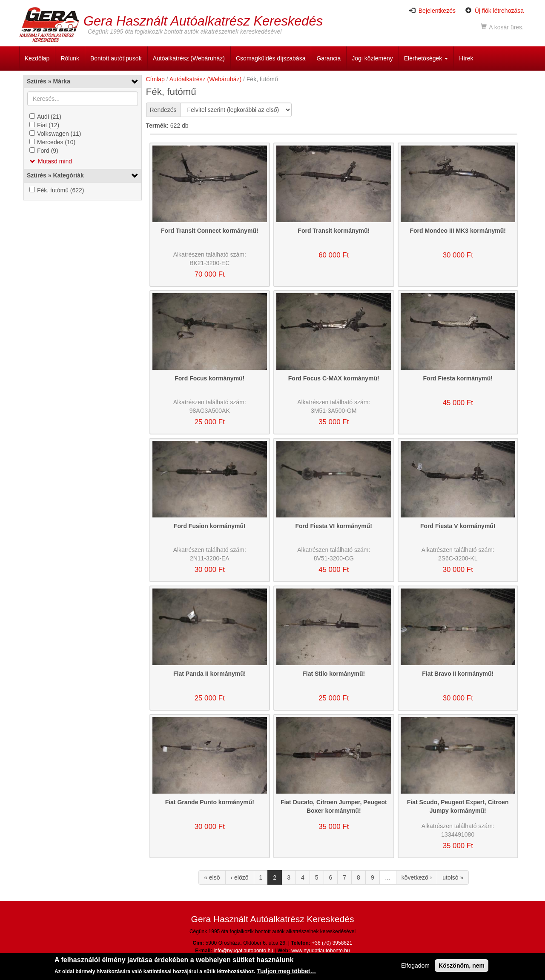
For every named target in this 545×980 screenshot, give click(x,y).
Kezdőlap (37, 58)
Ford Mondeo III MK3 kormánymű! (458, 231)
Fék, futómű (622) (61, 190)
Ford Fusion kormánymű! (210, 526)
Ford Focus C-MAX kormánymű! (334, 378)
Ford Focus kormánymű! (209, 378)
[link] (83, 81)
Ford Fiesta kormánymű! (458, 378)
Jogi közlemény (372, 58)
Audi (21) (49, 117)
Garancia (328, 58)
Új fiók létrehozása (495, 11)
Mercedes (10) (56, 142)
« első (212, 877)
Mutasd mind (55, 161)
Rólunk (70, 58)
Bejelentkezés (432, 11)
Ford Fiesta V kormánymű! (458, 526)
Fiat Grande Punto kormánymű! (210, 802)
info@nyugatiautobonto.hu (244, 951)
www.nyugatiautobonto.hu (320, 951)
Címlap (155, 79)
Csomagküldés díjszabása (271, 58)
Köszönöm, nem (462, 967)
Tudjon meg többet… (286, 972)
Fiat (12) (48, 125)
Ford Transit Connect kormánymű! (210, 231)
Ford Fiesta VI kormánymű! (334, 526)
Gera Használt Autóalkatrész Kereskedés (203, 21)
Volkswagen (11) (59, 134)
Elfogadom (415, 967)
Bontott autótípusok (116, 58)
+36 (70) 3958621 (332, 943)
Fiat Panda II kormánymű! (209, 674)
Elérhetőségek (426, 58)
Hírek (466, 58)
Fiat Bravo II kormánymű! (458, 674)
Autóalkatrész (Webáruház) (189, 58)
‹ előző (240, 877)
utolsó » (453, 877)
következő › (417, 877)
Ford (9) (48, 151)
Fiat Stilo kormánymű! (334, 674)
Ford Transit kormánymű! (334, 231)
